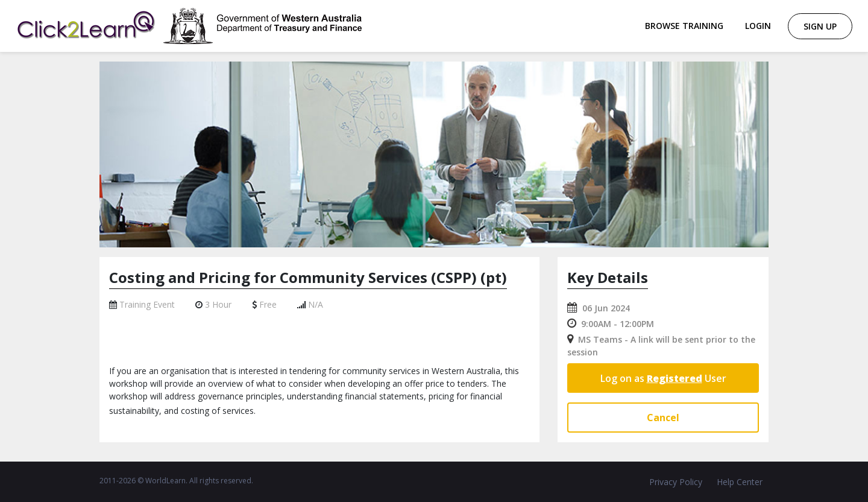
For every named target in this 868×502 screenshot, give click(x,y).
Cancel (663, 418)
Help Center (740, 482)
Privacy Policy (676, 482)
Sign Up (820, 26)
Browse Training (684, 26)
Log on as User (663, 378)
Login (758, 26)
